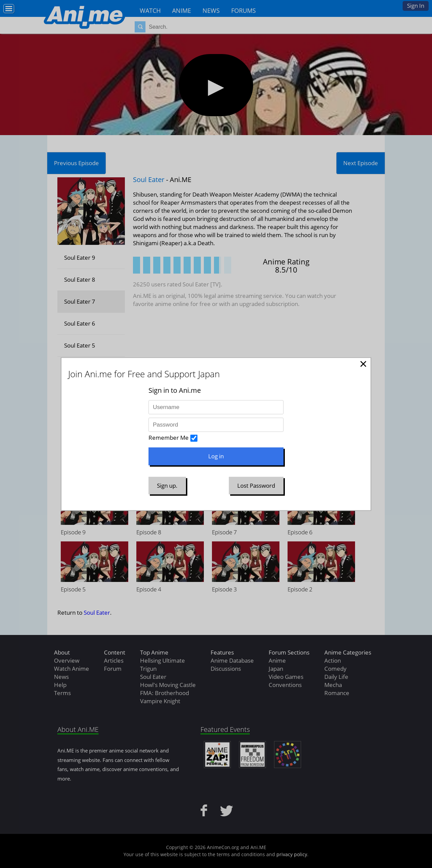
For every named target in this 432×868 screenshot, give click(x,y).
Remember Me (169, 438)
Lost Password (256, 485)
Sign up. (167, 485)
